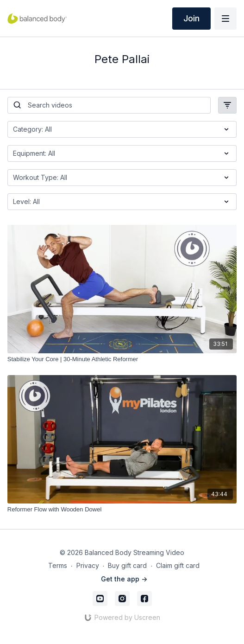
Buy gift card (127, 565)
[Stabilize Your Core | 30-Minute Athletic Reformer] (122, 359)
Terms (58, 565)
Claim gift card (178, 565)
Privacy (88, 565)
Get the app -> (124, 579)
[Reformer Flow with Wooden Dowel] (122, 510)
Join (191, 18)
